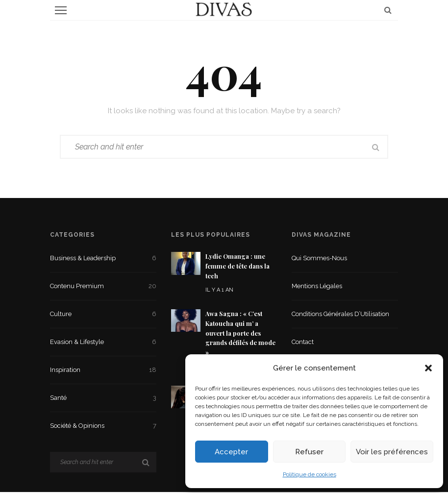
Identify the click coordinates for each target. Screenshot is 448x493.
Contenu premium (103, 287)
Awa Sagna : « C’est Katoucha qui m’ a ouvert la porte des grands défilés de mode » (240, 334)
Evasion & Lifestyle (103, 343)
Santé (103, 399)
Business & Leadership (103, 259)
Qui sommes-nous (319, 259)
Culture (103, 315)
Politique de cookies (310, 474)
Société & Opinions (103, 427)
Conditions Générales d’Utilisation (340, 315)
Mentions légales (317, 287)
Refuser (309, 452)
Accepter (231, 452)
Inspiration (103, 371)
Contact (303, 343)
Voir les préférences (392, 452)
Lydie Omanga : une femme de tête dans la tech (237, 267)
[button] (428, 368)
